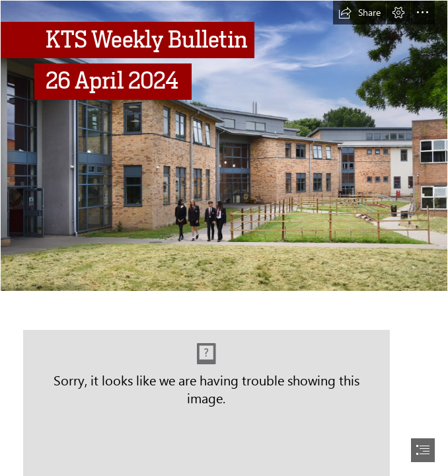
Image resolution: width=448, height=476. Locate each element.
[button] (359, 13)
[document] (224, 238)
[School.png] (224, 146)
